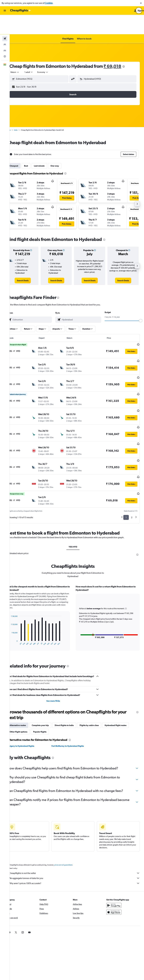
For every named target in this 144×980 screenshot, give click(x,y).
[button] (141, 3)
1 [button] (126, 481)
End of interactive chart (17, 607)
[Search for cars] (5, 31)
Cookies (49, 3)
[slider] (141, 301)
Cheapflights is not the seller (78, 840)
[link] (30, 261)
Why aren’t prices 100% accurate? (78, 850)
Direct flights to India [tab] (72, 692)
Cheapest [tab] (22, 146)
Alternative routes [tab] (26, 692)
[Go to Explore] (5, 37)
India (24, 111)
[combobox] (23, 53)
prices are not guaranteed (71, 832)
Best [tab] (34, 146)
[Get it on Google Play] (116, 873)
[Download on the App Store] (116, 879)
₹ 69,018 (120, 47)
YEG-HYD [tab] (77, 511)
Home (16, 111)
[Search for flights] (5, 19)
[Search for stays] (5, 25)
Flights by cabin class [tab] (97, 692)
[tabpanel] (77, 584)
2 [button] (132, 481)
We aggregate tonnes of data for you (78, 845)
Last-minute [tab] (47, 146)
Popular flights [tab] (48, 699)
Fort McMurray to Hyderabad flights (73, 713)
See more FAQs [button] (58, 668)
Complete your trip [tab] (48, 692)
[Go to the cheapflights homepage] (21, 11)
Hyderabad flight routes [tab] (123, 692)
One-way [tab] (63, 146)
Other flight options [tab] (26, 699)
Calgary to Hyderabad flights (29, 713)
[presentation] (132, 47)
